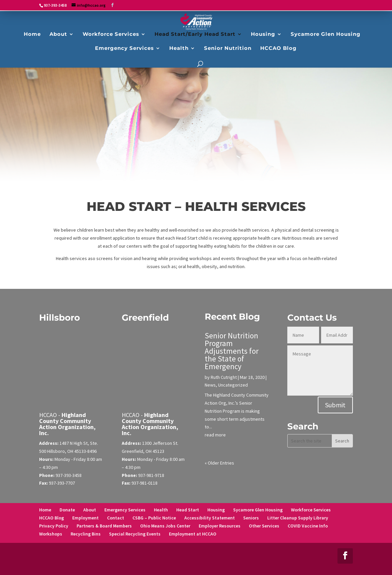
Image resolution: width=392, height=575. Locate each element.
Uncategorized (233, 385)
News (210, 385)
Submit (335, 405)
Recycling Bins (86, 534)
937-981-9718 (151, 475)
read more (215, 435)
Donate (67, 510)
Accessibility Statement (210, 518)
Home (45, 510)
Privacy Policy (54, 526)
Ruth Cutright (224, 377)
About (90, 510)
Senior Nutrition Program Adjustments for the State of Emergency (232, 351)
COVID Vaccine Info (308, 526)
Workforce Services (311, 510)
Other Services (264, 526)
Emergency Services (125, 510)
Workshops (51, 534)
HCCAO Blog (52, 518)
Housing (216, 510)
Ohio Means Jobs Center (165, 526)
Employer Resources (220, 526)
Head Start (188, 510)
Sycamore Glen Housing (258, 510)
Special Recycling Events (135, 534)
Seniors (251, 518)
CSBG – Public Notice (154, 518)
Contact (116, 518)
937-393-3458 (69, 475)
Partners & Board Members (104, 526)
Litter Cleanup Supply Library (298, 518)
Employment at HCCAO (193, 534)
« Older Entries (219, 463)
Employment (85, 518)
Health (161, 510)
